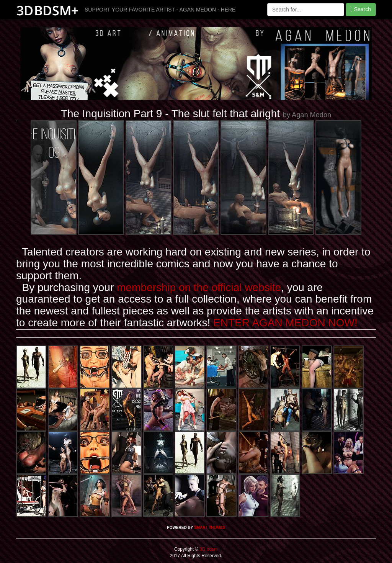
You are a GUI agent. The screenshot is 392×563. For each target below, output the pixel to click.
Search (361, 9)
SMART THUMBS (210, 528)
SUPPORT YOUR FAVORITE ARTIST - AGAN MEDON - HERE (160, 10)
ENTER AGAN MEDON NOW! (285, 323)
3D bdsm (208, 549)
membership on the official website (199, 287)
